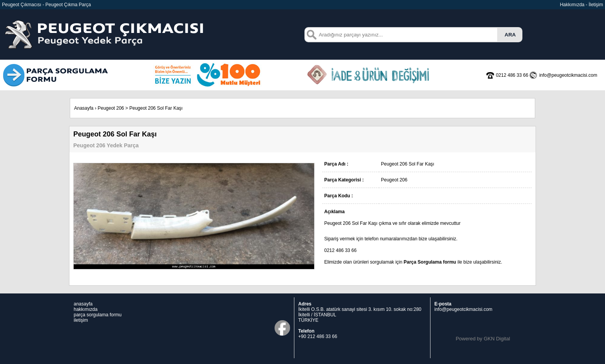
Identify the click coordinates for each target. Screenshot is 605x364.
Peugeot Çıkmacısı (22, 5)
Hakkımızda (572, 5)
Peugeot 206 (111, 108)
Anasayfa (84, 108)
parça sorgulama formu (98, 315)
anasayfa (83, 304)
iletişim (81, 320)
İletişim (596, 5)
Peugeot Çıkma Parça (68, 5)
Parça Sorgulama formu (430, 262)
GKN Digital (497, 339)
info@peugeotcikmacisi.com (463, 309)
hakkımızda (86, 309)
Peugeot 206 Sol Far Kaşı (156, 108)
